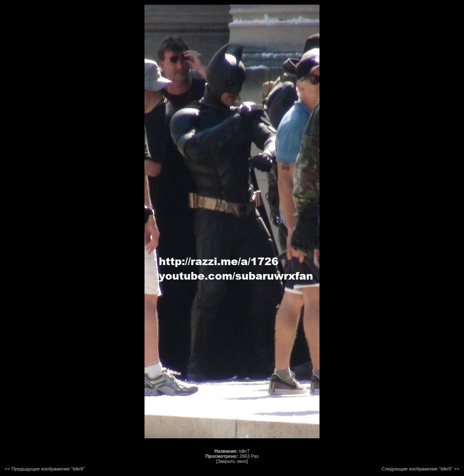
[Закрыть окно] (232, 461)
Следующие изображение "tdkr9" (417, 469)
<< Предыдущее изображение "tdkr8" (45, 469)
